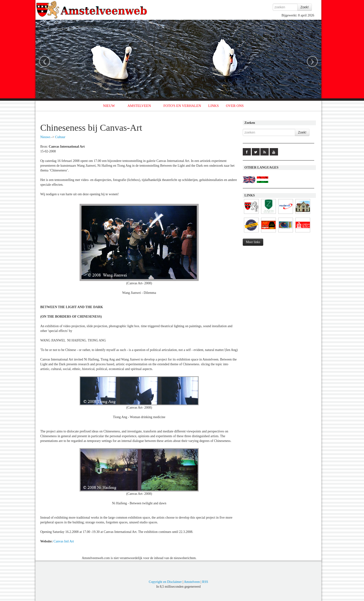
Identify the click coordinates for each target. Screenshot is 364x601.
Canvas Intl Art (64, 541)
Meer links (253, 242)
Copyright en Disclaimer (165, 582)
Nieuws (45, 137)
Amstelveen (192, 582)
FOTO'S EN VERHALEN (182, 106)
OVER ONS (235, 106)
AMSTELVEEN (139, 106)
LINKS (213, 106)
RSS (205, 582)
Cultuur (60, 137)
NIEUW (109, 106)
